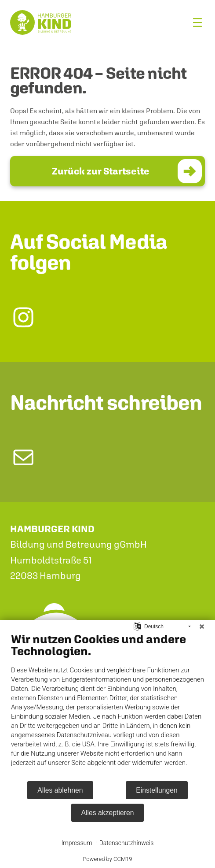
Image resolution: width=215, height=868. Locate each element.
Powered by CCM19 (107, 859)
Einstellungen (157, 790)
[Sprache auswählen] (137, 626)
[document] (107, 706)
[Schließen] (202, 627)
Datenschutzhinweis (127, 843)
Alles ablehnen (60, 790)
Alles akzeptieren (108, 813)
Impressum (77, 843)
